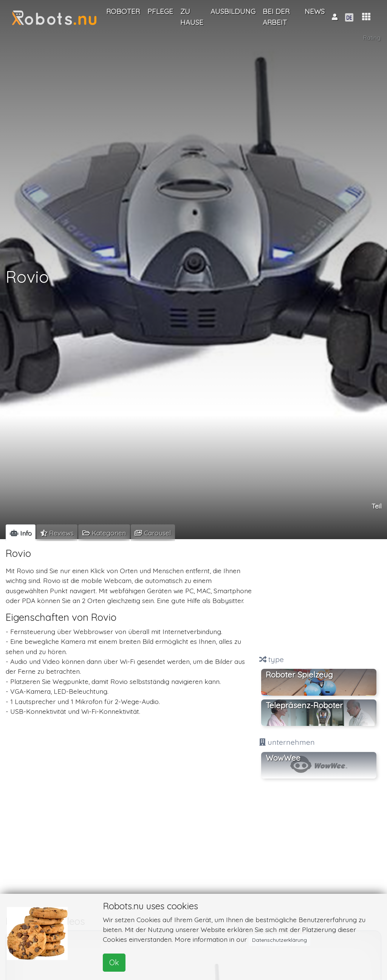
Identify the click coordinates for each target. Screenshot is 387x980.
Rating (372, 38)
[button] (366, 17)
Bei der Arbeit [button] (276, 17)
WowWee (283, 758)
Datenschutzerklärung (279, 940)
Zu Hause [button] (192, 17)
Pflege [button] (160, 11)
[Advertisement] (319, 598)
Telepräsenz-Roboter (304, 705)
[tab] (21, 533)
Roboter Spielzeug (299, 675)
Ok (114, 962)
